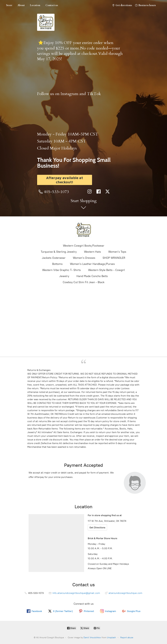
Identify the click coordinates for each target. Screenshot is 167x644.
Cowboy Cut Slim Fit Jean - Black (84, 282)
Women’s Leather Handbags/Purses (92, 264)
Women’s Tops (117, 252)
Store (9, 5)
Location (35, 5)
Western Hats (92, 252)
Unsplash (111, 638)
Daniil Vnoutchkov (92, 638)
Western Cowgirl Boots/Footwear (84, 246)
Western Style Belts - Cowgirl (106, 270)
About (21, 5)
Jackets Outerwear (54, 258)
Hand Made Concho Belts (92, 276)
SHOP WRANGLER (114, 258)
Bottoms (57, 264)
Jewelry (64, 276)
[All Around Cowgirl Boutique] (83, 230)
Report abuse (127, 638)
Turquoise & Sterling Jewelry (59, 252)
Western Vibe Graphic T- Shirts (61, 270)
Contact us (52, 5)
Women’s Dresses (84, 258)
